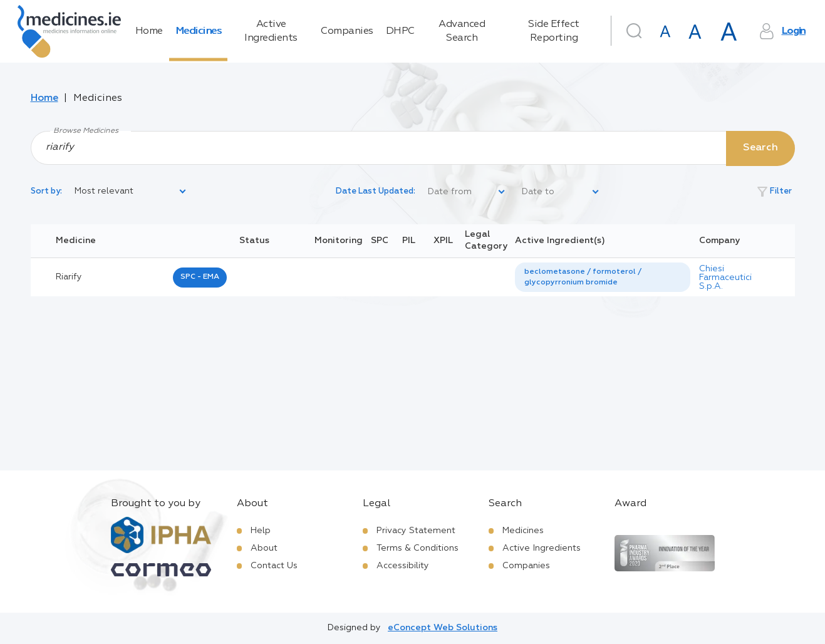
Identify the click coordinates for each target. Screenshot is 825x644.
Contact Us (274, 566)
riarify (69, 277)
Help (261, 531)
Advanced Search (462, 31)
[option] (603, 278)
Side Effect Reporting (554, 31)
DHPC (400, 31)
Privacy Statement (416, 531)
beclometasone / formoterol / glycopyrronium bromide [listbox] (583, 277)
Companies (347, 31)
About (264, 548)
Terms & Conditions (418, 548)
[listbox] (131, 192)
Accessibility (403, 566)
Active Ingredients (271, 31)
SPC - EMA (200, 277)
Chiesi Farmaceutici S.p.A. (725, 278)
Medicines (199, 31)
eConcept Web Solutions (443, 628)
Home (149, 31)
